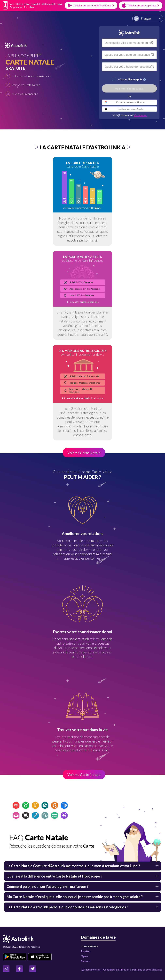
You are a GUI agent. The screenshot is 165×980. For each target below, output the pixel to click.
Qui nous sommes (91, 969)
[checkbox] (114, 79)
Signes (85, 956)
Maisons (86, 961)
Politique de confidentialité (147, 969)
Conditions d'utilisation (116, 969)
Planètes (86, 951)
